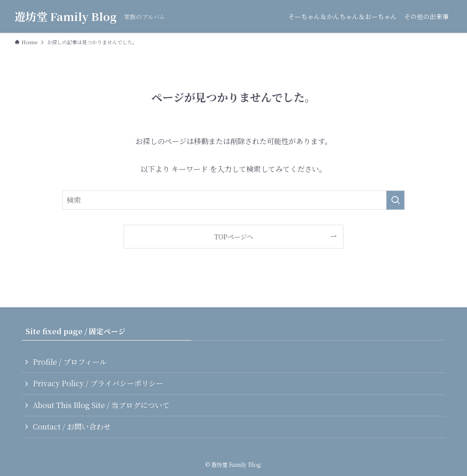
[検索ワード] (233, 200)
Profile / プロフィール (70, 362)
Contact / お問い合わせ (72, 427)
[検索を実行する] (395, 200)
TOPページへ (234, 236)
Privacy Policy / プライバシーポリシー (98, 383)
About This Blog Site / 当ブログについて (101, 405)
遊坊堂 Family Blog (66, 16)
